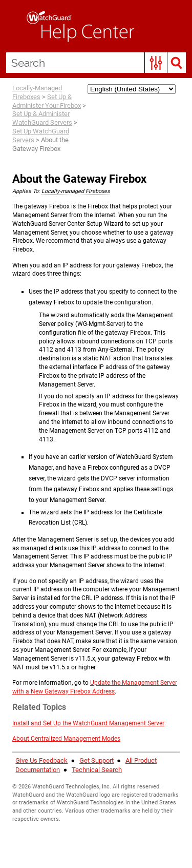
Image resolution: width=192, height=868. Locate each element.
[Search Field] (96, 63)
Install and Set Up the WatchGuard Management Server (88, 723)
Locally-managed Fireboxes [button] (76, 191)
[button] (156, 63)
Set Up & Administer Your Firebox (47, 101)
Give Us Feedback (41, 760)
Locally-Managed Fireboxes (37, 92)
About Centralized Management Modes (66, 739)
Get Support (97, 760)
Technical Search (97, 770)
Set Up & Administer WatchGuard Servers (42, 118)
